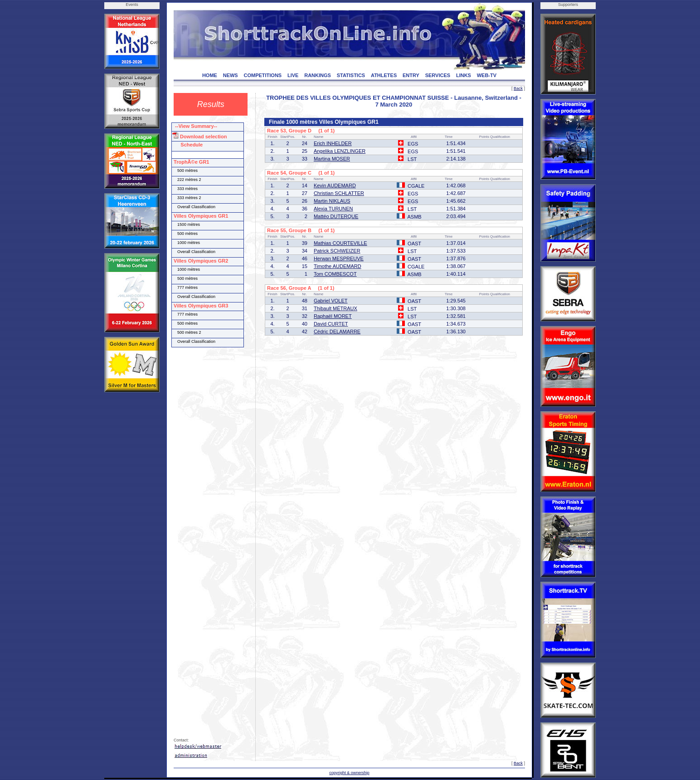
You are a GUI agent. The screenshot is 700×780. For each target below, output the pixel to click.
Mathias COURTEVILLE (340, 243)
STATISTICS (351, 75)
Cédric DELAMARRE (337, 331)
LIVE (293, 75)
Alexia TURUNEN (333, 209)
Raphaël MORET (333, 316)
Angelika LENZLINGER (340, 151)
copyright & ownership (349, 773)
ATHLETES (384, 75)
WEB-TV (487, 75)
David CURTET (331, 324)
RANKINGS (318, 75)
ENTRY (411, 75)
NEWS (231, 75)
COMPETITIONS (262, 75)
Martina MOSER (332, 159)
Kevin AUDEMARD (335, 185)
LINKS (464, 75)
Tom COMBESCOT (335, 274)
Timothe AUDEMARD (338, 266)
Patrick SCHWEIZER (337, 251)
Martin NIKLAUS (332, 201)
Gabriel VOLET (331, 301)
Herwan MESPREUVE (339, 258)
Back (518, 88)
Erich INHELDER (333, 143)
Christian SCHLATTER (339, 193)
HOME (210, 75)
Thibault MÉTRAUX (335, 308)
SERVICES (438, 75)
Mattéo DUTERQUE (336, 216)
